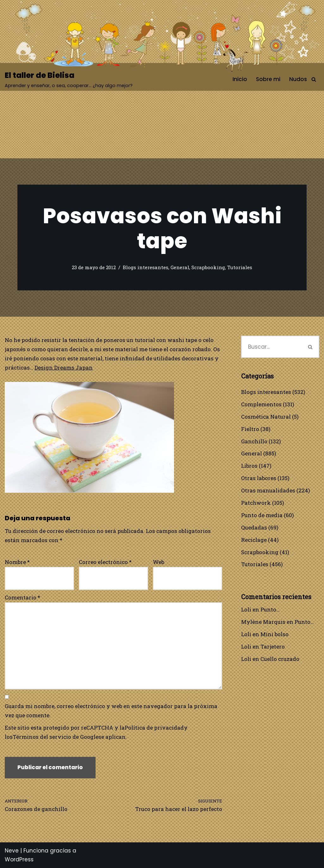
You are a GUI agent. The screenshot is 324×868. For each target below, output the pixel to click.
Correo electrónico (105, 562)
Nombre (17, 562)
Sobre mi (268, 79)
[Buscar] (314, 79)
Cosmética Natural (266, 417)
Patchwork (256, 503)
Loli (246, 609)
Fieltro (250, 429)
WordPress (19, 859)
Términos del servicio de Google (56, 737)
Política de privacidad (154, 728)
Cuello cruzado (280, 659)
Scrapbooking (208, 267)
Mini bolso (274, 634)
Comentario (22, 597)
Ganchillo (254, 441)
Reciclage (254, 540)
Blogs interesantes (146, 267)
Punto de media (262, 515)
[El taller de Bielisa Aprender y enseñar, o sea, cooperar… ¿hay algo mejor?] (69, 79)
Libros (249, 466)
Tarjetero (273, 646)
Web (159, 562)
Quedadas (254, 527)
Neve (12, 851)
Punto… (270, 609)
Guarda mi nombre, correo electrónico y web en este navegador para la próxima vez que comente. (111, 711)
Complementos (261, 404)
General (180, 267)
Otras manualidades (268, 490)
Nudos (298, 79)
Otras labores (259, 478)
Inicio (240, 79)
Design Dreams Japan (64, 367)
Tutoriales (240, 267)
